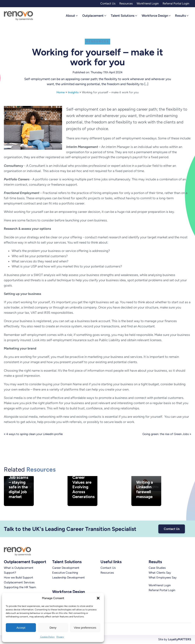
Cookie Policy (47, 637)
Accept (21, 628)
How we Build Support (19, 578)
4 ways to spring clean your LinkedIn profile (34, 434)
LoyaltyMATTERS (180, 639)
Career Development (66, 568)
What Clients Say (160, 573)
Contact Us (108, 3)
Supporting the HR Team (20, 587)
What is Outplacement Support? (19, 570)
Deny (53, 628)
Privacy (60, 637)
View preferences (85, 628)
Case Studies (157, 568)
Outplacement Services (19, 582)
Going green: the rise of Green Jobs (166, 434)
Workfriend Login (148, 3)
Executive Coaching (65, 573)
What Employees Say (163, 578)
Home (61, 92)
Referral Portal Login (176, 3)
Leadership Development (68, 578)
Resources (126, 3)
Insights (73, 92)
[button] (98, 598)
